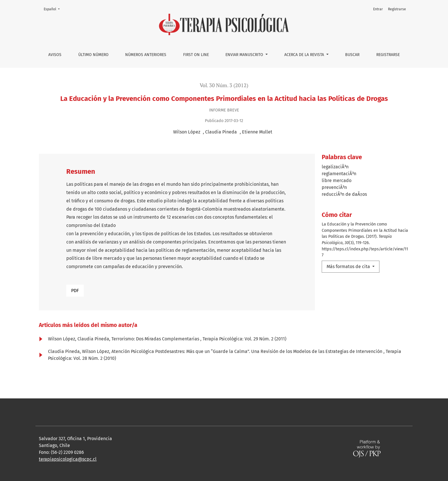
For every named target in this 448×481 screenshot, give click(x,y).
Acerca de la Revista (305, 55)
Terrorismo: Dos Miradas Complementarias (156, 339)
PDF (75, 291)
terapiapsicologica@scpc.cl (68, 459)
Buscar (352, 55)
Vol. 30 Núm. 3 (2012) (224, 85)
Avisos (55, 55)
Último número (93, 55)
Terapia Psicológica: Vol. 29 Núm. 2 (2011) (244, 339)
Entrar (378, 9)
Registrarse (388, 55)
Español (53, 9)
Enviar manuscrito (245, 55)
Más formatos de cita (349, 267)
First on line (196, 55)
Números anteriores (146, 55)
